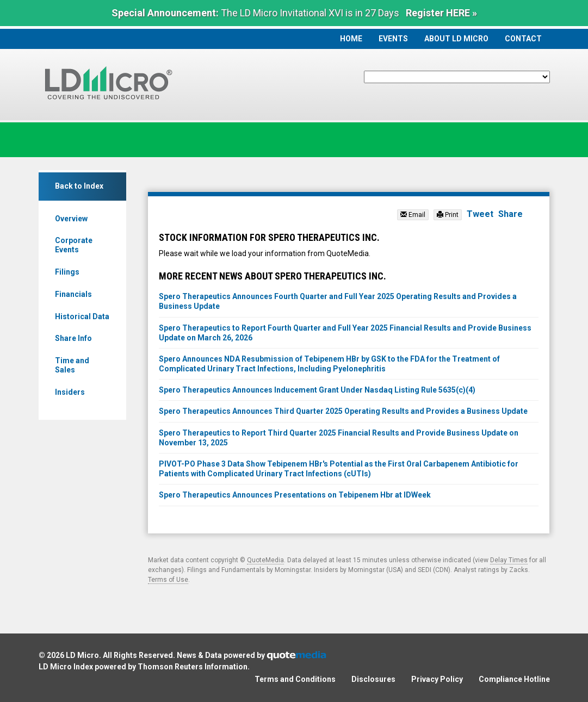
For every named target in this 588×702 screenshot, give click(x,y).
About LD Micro (456, 39)
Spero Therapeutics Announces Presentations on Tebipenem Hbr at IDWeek (295, 495)
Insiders (70, 392)
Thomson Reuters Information (193, 667)
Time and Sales (72, 365)
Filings (67, 272)
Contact (523, 39)
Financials (73, 294)
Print (448, 215)
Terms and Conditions (295, 679)
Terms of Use (168, 580)
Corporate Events (74, 245)
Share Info (73, 338)
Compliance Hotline (514, 679)
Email (413, 215)
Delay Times (509, 560)
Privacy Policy (437, 679)
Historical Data (82, 316)
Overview (71, 219)
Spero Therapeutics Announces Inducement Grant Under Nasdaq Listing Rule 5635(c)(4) (317, 390)
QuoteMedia (265, 560)
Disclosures (373, 679)
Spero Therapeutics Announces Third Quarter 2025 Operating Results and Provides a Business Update (343, 411)
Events (393, 39)
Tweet (480, 214)
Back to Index (79, 186)
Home (351, 39)
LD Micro (82, 655)
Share (510, 214)
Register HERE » (441, 13)
